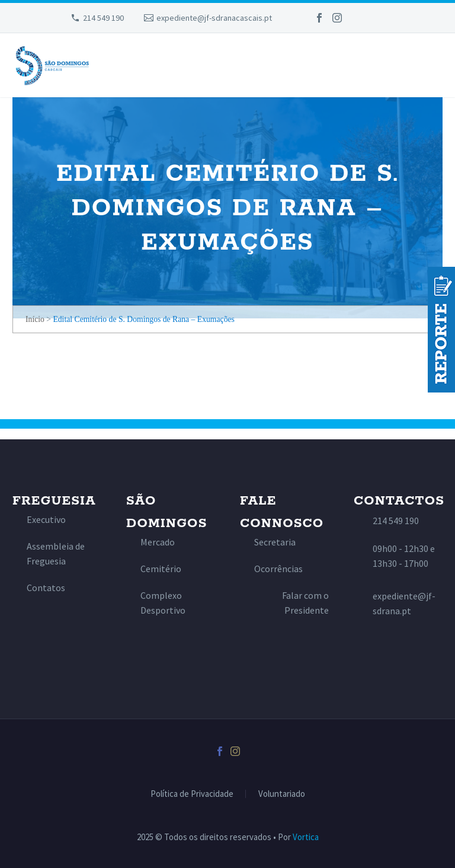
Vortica (306, 837)
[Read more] (39, 520)
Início (35, 319)
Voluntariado (282, 794)
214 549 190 (103, 18)
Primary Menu (432, 66)
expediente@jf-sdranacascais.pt (214, 18)
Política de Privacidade (192, 794)
